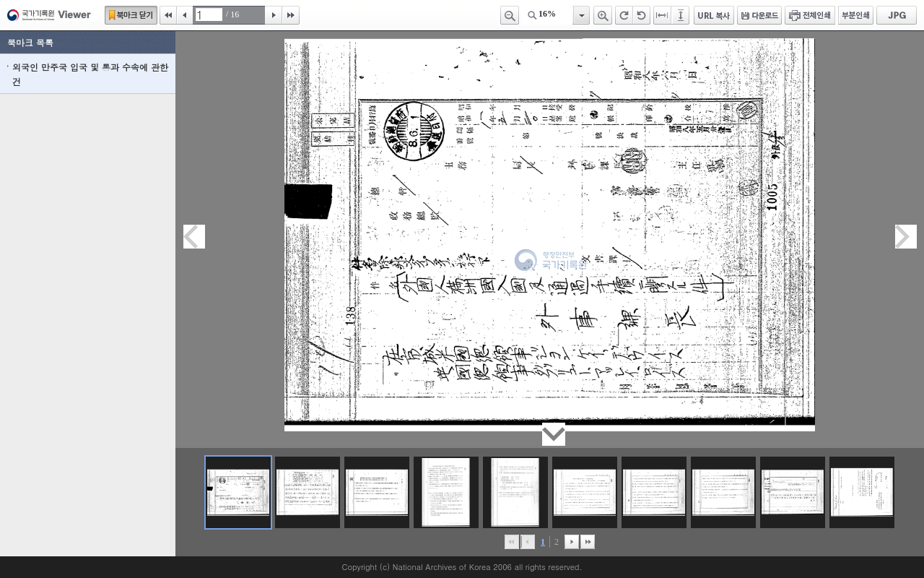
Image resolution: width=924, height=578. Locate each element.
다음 (274, 15)
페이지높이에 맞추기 (681, 15)
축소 (510, 15)
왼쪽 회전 (642, 15)
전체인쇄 (810, 15)
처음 (168, 15)
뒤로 (572, 542)
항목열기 (581, 15)
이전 (185, 15)
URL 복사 (714, 15)
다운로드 (759, 15)
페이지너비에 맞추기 (663, 15)
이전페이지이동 (194, 237)
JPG (897, 15)
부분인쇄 (856, 15)
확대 (603, 15)
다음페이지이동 (906, 237)
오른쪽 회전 (624, 15)
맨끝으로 (588, 542)
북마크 (131, 15)
